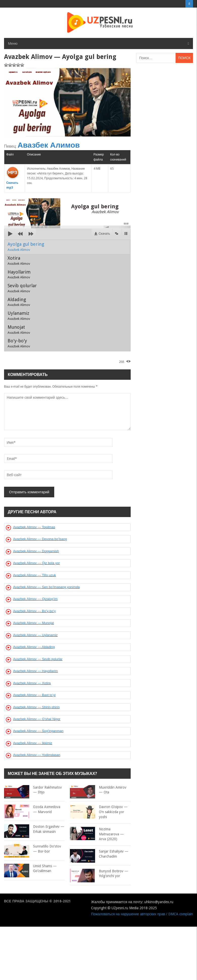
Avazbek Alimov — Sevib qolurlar (38, 659)
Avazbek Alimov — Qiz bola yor (37, 563)
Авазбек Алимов (49, 145)
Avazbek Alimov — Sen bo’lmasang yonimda (46, 587)
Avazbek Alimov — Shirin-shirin (36, 707)
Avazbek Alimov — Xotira (32, 683)
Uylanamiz (19, 316)
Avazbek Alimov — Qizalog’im (35, 599)
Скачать (104, 234)
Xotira (19, 260)
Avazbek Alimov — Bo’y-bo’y (34, 611)
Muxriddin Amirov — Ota (98, 790)
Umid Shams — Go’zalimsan (30, 869)
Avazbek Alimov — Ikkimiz (33, 743)
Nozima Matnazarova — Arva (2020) (97, 834)
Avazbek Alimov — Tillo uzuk (35, 575)
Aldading (19, 302)
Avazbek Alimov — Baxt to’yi (34, 695)
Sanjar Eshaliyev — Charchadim (99, 854)
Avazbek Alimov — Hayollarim (36, 671)
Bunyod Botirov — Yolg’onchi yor (99, 874)
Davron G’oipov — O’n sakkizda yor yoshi (99, 812)
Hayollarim (19, 274)
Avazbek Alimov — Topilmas (34, 527)
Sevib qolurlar (22, 288)
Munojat (19, 329)
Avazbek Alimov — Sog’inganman (38, 731)
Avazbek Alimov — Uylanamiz (35, 635)
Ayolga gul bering (26, 247)
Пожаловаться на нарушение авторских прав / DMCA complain (142, 914)
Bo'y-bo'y (19, 343)
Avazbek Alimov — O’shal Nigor (37, 719)
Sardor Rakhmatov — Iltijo (33, 790)
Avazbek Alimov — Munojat (34, 623)
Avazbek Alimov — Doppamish (36, 551)
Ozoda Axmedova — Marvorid (32, 809)
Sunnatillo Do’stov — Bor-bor (33, 849)
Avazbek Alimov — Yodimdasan (37, 755)
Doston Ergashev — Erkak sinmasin (34, 829)
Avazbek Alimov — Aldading (34, 647)
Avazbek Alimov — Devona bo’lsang (40, 539)
